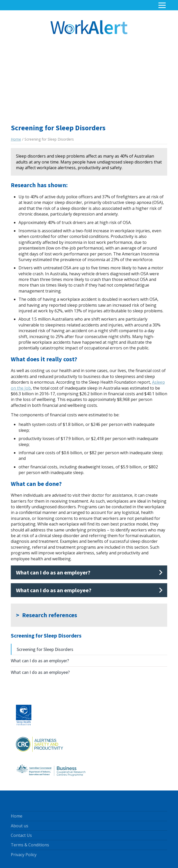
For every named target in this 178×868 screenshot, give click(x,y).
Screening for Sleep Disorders (45, 649)
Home (16, 139)
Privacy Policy (24, 855)
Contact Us (21, 835)
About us (20, 826)
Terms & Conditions (30, 845)
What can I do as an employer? (40, 661)
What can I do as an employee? (40, 672)
